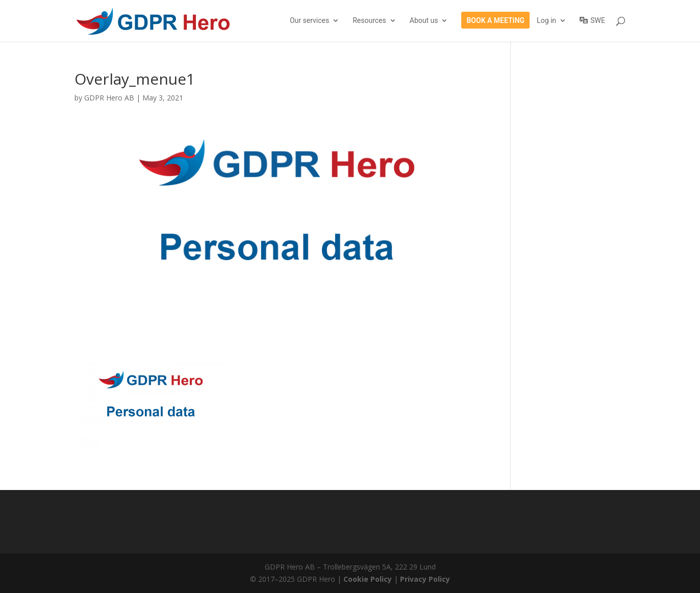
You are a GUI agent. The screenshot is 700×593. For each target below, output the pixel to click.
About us (424, 21)
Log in (546, 21)
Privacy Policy (425, 579)
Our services (309, 21)
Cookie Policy (368, 579)
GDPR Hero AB (109, 98)
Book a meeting (495, 21)
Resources (369, 21)
